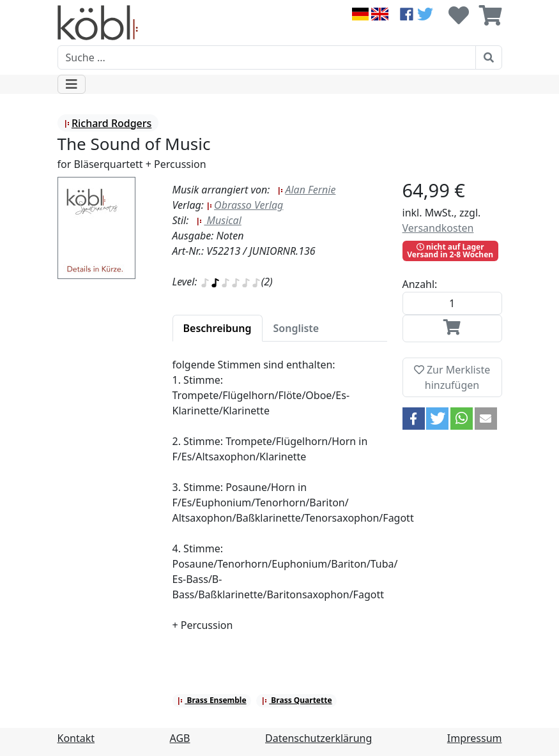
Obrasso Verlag (245, 205)
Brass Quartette (296, 700)
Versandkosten (438, 228)
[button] (414, 419)
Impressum (475, 738)
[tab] (218, 328)
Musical (218, 220)
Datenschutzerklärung (318, 738)
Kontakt (76, 738)
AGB (180, 738)
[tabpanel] (280, 503)
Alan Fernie (306, 190)
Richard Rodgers (108, 123)
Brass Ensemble (211, 700)
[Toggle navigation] (72, 84)
